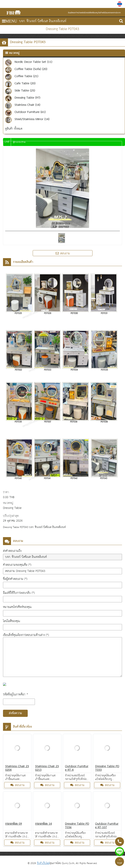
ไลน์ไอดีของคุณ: (12, 621)
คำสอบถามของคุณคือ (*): (17, 565)
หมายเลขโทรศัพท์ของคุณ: (18, 607)
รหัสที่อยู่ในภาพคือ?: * (15, 694)
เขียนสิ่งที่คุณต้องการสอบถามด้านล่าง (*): (26, 635)
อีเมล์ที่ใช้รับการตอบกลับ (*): (19, 593)
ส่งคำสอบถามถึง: (12, 551)
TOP (120, 862)
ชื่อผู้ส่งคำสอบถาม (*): (15, 579)
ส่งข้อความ (15, 713)
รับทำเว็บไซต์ (43, 863)
